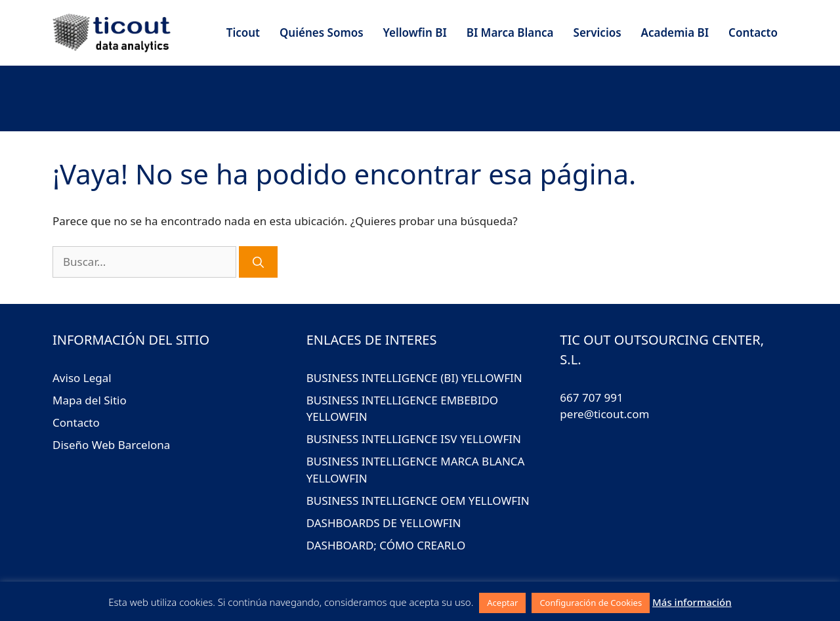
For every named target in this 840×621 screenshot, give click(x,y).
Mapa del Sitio (90, 400)
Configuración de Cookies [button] (591, 603)
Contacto (753, 32)
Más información (692, 602)
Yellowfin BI (415, 32)
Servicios (598, 32)
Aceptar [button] (502, 603)
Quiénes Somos (322, 32)
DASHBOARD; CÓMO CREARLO (386, 545)
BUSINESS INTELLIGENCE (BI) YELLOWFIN (414, 378)
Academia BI (675, 32)
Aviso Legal (82, 378)
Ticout (243, 32)
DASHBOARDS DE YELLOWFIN (384, 523)
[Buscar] (258, 262)
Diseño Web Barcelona (111, 445)
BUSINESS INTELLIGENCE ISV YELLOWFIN (414, 439)
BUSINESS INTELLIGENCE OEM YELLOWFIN (418, 501)
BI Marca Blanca (510, 32)
